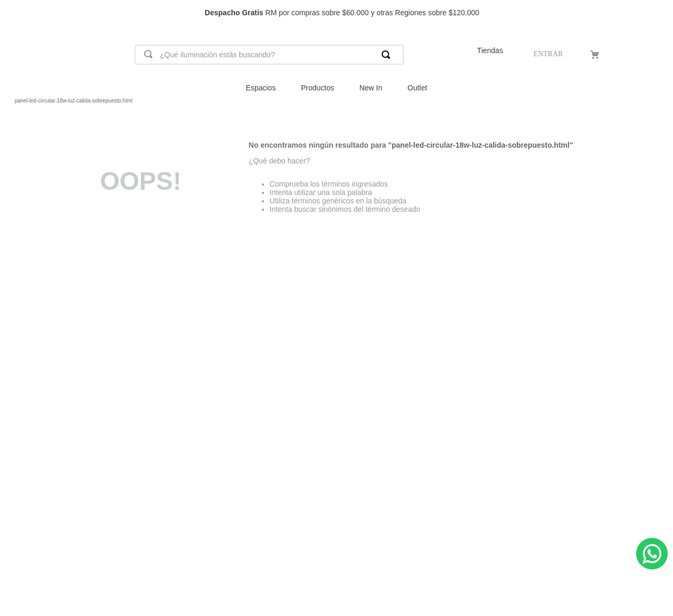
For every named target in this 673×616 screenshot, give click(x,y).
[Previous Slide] (13, 13)
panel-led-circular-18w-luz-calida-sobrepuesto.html (74, 101)
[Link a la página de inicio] (8, 101)
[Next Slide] (660, 13)
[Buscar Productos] (388, 55)
